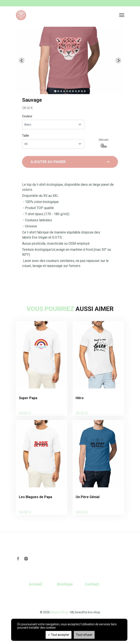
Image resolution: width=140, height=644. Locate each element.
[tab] (55, 91)
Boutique (65, 584)
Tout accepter (59, 635)
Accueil (36, 584)
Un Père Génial (88, 497)
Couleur (27, 116)
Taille (26, 136)
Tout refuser (84, 635)
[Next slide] (118, 60)
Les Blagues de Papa (36, 497)
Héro (80, 398)
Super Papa (28, 398)
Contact (92, 584)
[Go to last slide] (22, 60)
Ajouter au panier (70, 162)
